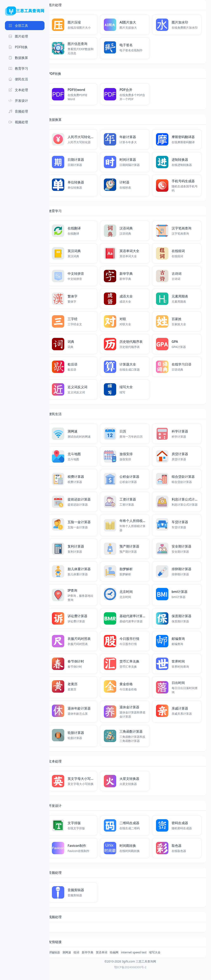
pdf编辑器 (64, 962)
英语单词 (113, 962)
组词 (87, 962)
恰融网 (125, 962)
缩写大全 (166, 962)
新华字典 (98, 962)
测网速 (78, 962)
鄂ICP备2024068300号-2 (130, 977)
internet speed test (145, 962)
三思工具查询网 (146, 971)
